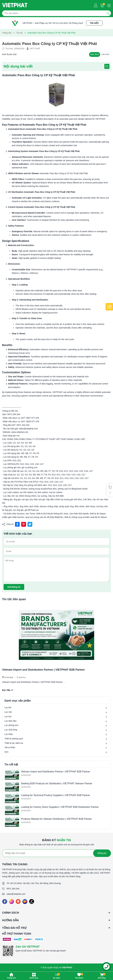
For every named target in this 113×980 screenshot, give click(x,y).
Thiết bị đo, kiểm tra (14, 743)
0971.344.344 (13, 889)
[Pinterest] (24, 524)
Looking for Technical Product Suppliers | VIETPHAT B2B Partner (55, 795)
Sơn (6, 752)
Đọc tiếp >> (8, 690)
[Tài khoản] (96, 5)
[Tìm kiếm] (108, 13)
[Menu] (109, 5)
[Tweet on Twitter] (30, 524)
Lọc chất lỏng (11, 730)
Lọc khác (9, 734)
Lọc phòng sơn (11, 725)
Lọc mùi (8, 712)
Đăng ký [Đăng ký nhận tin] (102, 853)
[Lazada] (25, 901)
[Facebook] (5, 901)
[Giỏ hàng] (102, 5)
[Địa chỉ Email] (56, 853)
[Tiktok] (32, 901)
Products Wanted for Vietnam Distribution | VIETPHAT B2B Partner (56, 819)
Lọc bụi (8, 716)
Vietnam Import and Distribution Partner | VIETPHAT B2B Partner (43, 670)
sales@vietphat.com (16, 894)
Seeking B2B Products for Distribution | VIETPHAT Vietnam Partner (57, 783)
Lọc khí (8, 708)
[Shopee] (18, 901)
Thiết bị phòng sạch (14, 739)
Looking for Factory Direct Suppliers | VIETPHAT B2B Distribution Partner (60, 807)
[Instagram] (11, 901)
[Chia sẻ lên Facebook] (17, 524)
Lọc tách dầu (11, 721)
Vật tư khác (10, 747)
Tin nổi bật (11, 765)
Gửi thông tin (14, 587)
